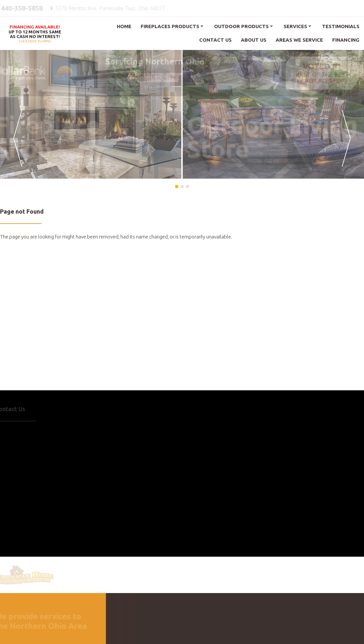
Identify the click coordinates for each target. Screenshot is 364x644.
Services (295, 26)
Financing (346, 40)
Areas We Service (299, 40)
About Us (254, 40)
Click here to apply (35, 34)
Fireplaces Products (170, 26)
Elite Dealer (154, 78)
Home (124, 26)
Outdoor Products (241, 26)
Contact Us (215, 40)
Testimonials (341, 26)
